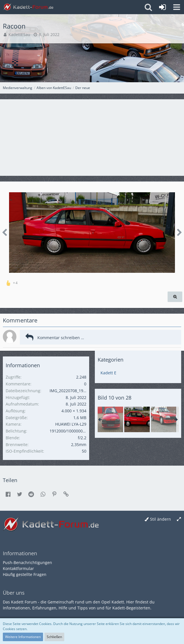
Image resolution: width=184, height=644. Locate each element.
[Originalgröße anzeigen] (175, 297)
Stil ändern (161, 519)
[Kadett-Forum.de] (28, 7)
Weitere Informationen (23, 637)
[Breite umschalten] (179, 519)
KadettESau (19, 34)
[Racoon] (110, 419)
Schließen (54, 637)
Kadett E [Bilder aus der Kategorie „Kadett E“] (108, 373)
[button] (177, 7)
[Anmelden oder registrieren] (162, 7)
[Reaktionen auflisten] (12, 282)
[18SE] (164, 419)
